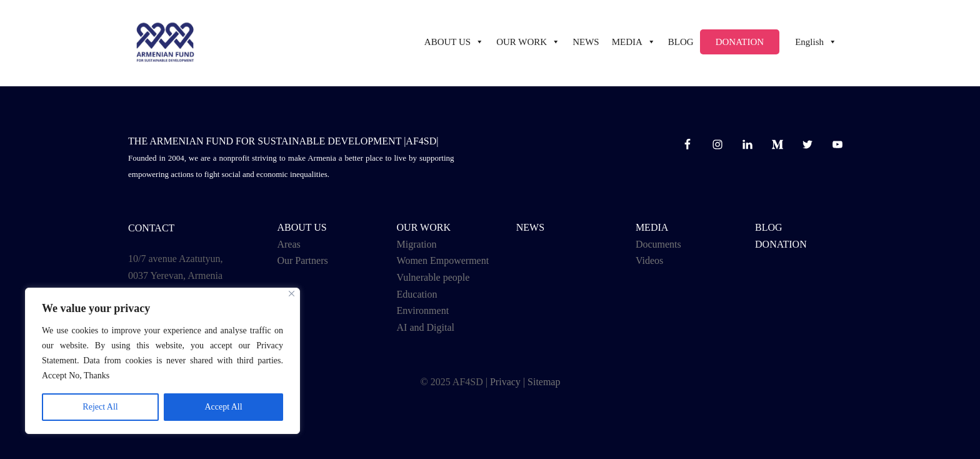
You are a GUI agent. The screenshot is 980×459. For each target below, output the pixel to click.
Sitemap (544, 382)
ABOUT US (454, 43)
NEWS (586, 43)
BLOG (681, 43)
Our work (528, 43)
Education (417, 294)
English (816, 43)
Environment (423, 310)
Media (634, 43)
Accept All (223, 407)
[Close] (292, 294)
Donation (740, 43)
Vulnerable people (433, 277)
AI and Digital (426, 327)
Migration (417, 244)
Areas (288, 244)
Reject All (100, 407)
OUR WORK (424, 227)
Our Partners (302, 260)
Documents (658, 244)
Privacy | (507, 382)
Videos (649, 260)
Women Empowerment (443, 260)
